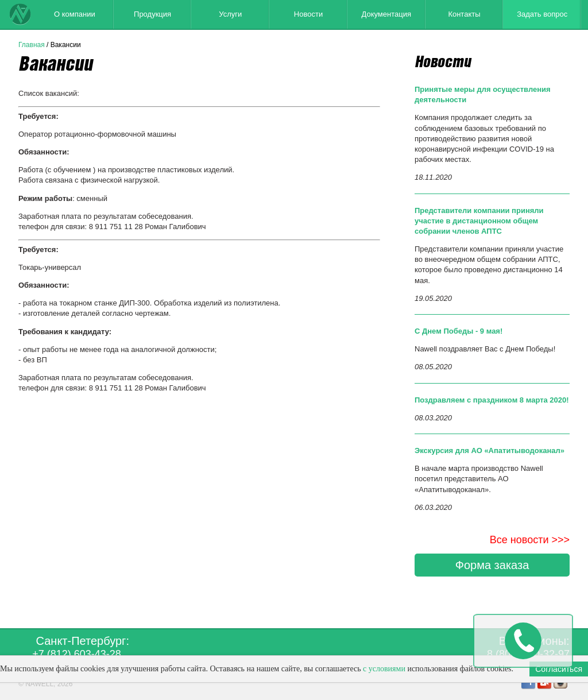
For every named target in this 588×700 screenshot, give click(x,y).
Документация (386, 14)
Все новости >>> (530, 540)
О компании (75, 14)
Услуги (230, 14)
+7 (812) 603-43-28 (77, 654)
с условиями (384, 669)
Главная (32, 45)
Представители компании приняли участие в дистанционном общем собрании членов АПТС (479, 221)
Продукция (152, 14)
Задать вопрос (542, 14)
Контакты (464, 14)
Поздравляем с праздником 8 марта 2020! (492, 400)
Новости (308, 14)
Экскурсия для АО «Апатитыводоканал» (490, 450)
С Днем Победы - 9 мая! (459, 331)
